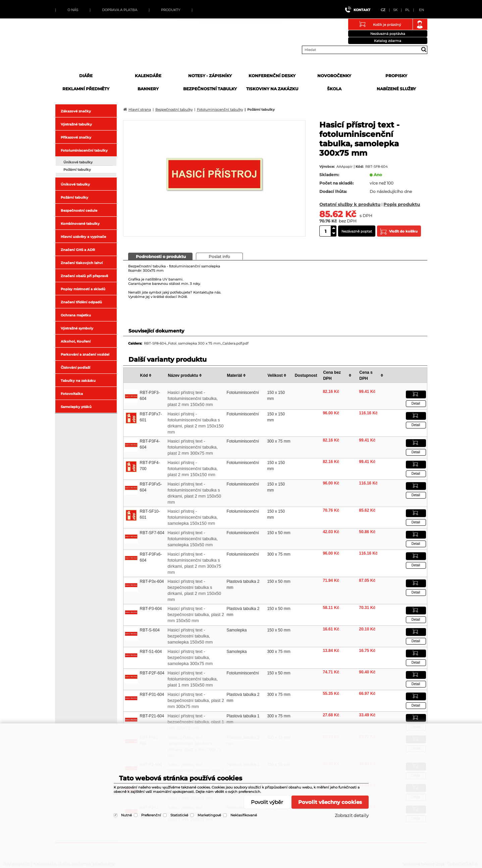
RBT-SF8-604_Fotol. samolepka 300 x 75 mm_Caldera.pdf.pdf (196, 343)
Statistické (179, 815)
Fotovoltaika (72, 394)
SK (395, 10)
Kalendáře (148, 76)
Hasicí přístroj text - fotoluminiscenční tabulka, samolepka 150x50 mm (193, 539)
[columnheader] (153, 375)
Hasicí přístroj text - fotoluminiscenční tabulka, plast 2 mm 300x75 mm (193, 447)
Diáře (86, 76)
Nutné (126, 815)
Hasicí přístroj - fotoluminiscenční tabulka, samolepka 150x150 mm (193, 517)
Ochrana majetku (76, 315)
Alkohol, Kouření (76, 341)
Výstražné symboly (77, 328)
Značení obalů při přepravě (84, 276)
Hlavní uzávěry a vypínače (83, 237)
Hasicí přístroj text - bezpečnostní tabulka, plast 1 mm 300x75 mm (196, 722)
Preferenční (151, 815)
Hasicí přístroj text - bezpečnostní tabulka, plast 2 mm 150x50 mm (196, 615)
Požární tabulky (77, 170)
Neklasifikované (244, 815)
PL (407, 10)
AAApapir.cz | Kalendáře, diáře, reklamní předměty (106, 48)
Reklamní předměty (86, 89)
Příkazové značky (76, 137)
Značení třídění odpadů (81, 302)
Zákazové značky (76, 111)
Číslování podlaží (75, 368)
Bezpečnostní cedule (79, 211)
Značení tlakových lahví (82, 263)
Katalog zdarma (388, 41)
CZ (383, 10)
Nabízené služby (396, 89)
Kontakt (362, 10)
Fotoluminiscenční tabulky (84, 150)
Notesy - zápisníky (210, 76)
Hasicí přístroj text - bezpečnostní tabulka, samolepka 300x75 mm (190, 657)
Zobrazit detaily (352, 815)
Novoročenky (334, 76)
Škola (334, 89)
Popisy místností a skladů (83, 289)
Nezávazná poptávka (388, 34)
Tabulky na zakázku (78, 381)
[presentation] (160, 256)
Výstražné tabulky (76, 124)
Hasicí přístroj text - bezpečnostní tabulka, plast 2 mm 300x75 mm (196, 700)
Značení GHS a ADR (78, 250)
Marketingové (209, 815)
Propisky (396, 76)
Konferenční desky (272, 76)
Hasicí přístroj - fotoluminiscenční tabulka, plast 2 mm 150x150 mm (193, 469)
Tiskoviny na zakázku (272, 89)
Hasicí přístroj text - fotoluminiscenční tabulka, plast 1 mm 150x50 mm (193, 679)
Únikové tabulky (78, 162)
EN (421, 10)
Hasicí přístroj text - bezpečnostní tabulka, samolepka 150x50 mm (190, 636)
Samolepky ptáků (76, 407)
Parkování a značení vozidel (85, 354)
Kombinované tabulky (80, 224)
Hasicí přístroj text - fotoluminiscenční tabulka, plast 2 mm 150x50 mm (193, 398)
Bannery (148, 89)
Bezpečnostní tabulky (210, 89)
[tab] (160, 256)
